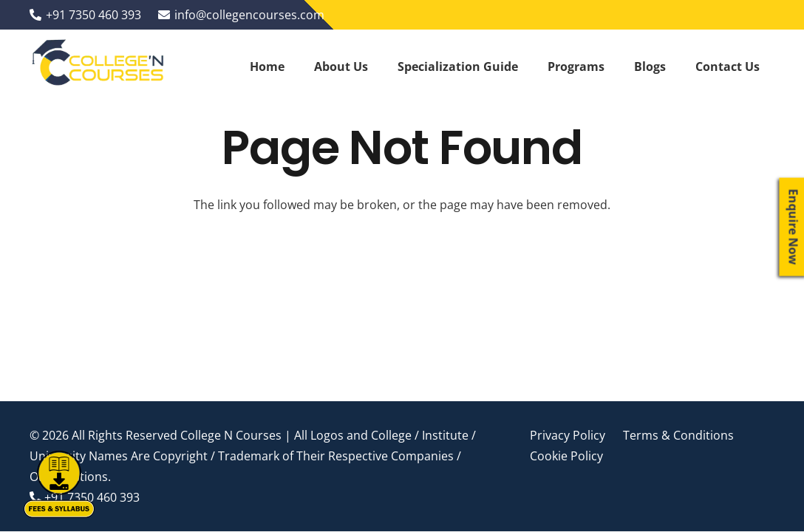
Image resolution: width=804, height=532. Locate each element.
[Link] (99, 66)
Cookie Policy (566, 456)
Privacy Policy (568, 435)
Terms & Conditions (678, 435)
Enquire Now (794, 227)
